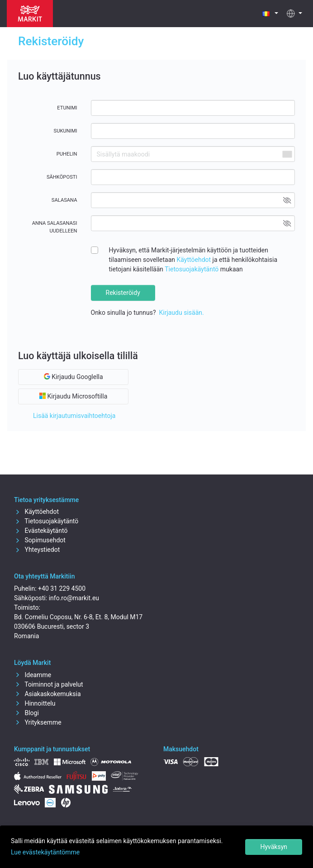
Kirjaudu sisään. (181, 313)
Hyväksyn (274, 847)
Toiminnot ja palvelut (49, 684)
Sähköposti (62, 177)
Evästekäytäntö (41, 531)
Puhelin (67, 154)
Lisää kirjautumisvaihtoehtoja (74, 416)
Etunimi (67, 108)
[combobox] (287, 154)
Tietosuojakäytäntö (192, 269)
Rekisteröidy (123, 293)
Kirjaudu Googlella (74, 377)
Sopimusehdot (40, 540)
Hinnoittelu (35, 703)
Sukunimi (65, 131)
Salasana (64, 200)
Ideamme (33, 675)
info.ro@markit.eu (74, 598)
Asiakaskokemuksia (47, 694)
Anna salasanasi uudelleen (55, 227)
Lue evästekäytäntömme (45, 852)
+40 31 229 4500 (62, 588)
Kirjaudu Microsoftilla (73, 396)
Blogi (26, 713)
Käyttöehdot (194, 260)
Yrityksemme (38, 722)
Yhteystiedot (37, 550)
